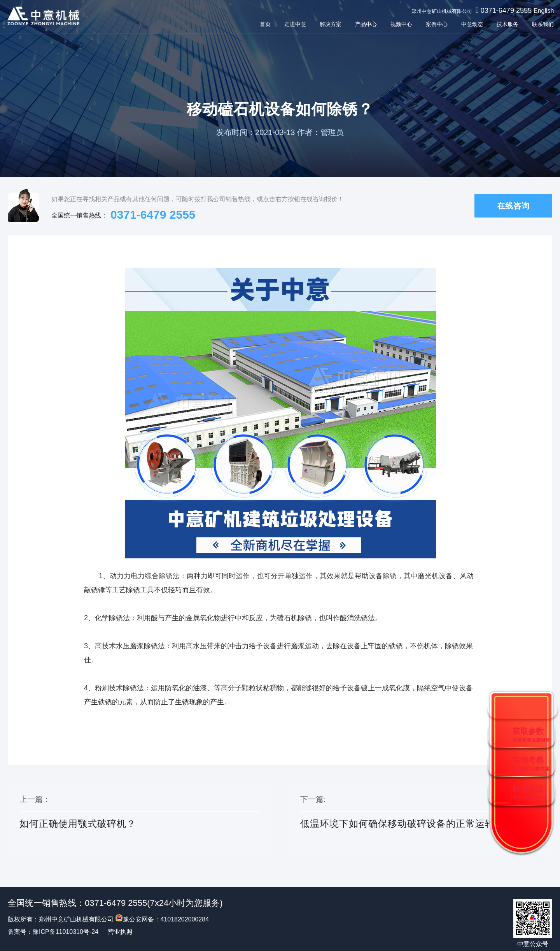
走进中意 (294, 24)
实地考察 (531, 764)
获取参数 (531, 735)
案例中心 (435, 24)
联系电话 (529, 792)
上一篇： (140, 821)
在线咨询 (513, 206)
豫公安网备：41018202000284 (162, 919)
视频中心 (400, 24)
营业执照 (120, 932)
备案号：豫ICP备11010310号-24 (53, 932)
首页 (264, 24)
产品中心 (364, 24)
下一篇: (420, 821)
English (542, 11)
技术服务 (506, 24)
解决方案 (329, 24)
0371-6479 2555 (504, 11)
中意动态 (471, 24)
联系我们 (541, 24)
